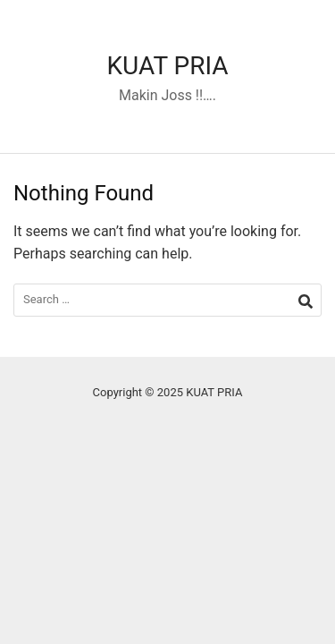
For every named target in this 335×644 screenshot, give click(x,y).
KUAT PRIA (167, 66)
